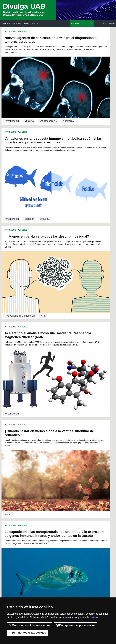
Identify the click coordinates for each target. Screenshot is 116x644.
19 (44, 441)
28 (80, 441)
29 (84, 441)
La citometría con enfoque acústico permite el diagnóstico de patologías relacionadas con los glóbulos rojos (85, 289)
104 (53, 458)
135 (43, 466)
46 (40, 447)
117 (63, 460)
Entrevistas (17, 23)
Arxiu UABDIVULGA (12, 495)
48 (48, 447)
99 (84, 455)
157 (43, 471)
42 (80, 444)
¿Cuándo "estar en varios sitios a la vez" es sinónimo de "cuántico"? (29, 195)
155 (33, 471)
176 (83, 474)
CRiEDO (77, 544)
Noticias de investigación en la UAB (12, 512)
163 (73, 471)
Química (8, 337)
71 (84, 449)
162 (68, 471)
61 (44, 449)
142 (78, 466)
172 (63, 474)
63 (52, 449)
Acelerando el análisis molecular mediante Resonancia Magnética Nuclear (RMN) (79, 123)
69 (76, 449)
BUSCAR (75, 23)
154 (83, 469)
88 (40, 455)
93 (60, 455)
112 (38, 460)
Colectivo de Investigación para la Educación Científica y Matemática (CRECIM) (80, 523)
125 (48, 463)
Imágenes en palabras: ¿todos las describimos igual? (28, 118)
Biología (45, 415)
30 (32, 444)
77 (52, 452)
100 (33, 458)
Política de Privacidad (73, 590)
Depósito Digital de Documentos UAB (57, 518)
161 (63, 471)
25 (68, 441)
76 (48, 452)
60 (40, 449)
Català (105, 23)
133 (33, 466)
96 (72, 455)
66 (64, 449)
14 (79, 439)
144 (33, 469)
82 (72, 452)
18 (40, 441)
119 (73, 460)
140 (68, 466)
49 (52, 447)
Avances (22, 31)
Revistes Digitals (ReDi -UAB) (34, 516)
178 (56, 477)
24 (64, 441)
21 (52, 441)
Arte (43, 174)
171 (58, 474)
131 (78, 463)
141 (73, 466)
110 (83, 458)
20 (48, 441)
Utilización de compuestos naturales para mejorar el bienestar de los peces (25, 358)
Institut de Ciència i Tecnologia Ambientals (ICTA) (101, 516)
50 (56, 447)
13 (75, 439)
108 (73, 458)
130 (73, 463)
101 (38, 458)
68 (72, 449)
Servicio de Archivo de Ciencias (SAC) (56, 497)
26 (72, 441)
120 (78, 460)
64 (56, 449)
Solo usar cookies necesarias (29, 625)
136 (48, 466)
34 (48, 444)
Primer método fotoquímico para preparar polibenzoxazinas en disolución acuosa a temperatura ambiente (26, 278)
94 (64, 455)
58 (32, 449)
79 (60, 452)
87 (36, 455)
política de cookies (88, 617)
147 (48, 469)
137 (53, 466)
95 (68, 455)
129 (68, 463)
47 (44, 447)
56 (79, 447)
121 (83, 460)
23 (60, 441)
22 (56, 441)
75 (44, 452)
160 (58, 471)
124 (43, 463)
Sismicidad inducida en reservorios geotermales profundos (80, 368)
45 (36, 447)
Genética (86, 100)
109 (78, 458)
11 (67, 439)
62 (48, 449)
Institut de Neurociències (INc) (102, 495)
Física (7, 253)
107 (68, 458)
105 (58, 458)
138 (58, 466)
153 (78, 469)
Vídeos (26, 23)
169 (48, 474)
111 (33, 460)
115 (53, 460)
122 (33, 463)
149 (58, 469)
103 (48, 458)
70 (80, 449)
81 (68, 452)
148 (53, 469)
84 (80, 452)
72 (32, 452)
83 (76, 452)
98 (80, 455)
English (112, 23)
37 (60, 444)
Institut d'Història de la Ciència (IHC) (80, 497)
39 (68, 444)
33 (44, 444)
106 (63, 458)
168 (43, 474)
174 (73, 474)
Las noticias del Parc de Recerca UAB (12, 529)
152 (73, 469)
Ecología (30, 415)
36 (56, 444)
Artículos (6, 23)
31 (36, 444)
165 (83, 471)
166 (33, 474)
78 (56, 452)
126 (53, 463)
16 (32, 441)
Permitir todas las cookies (27, 633)
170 (53, 474)
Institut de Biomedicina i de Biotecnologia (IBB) (102, 540)
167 (38, 474)
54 (72, 447)
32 (40, 444)
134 (38, 466)
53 (68, 447)
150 (63, 469)
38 (64, 444)
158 (48, 471)
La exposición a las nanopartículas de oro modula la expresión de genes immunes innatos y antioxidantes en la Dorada (85, 205)
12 (71, 439)
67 (68, 449)
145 (38, 469)
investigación (12, 99)
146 (43, 469)
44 (32, 447)
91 (52, 455)
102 (43, 458)
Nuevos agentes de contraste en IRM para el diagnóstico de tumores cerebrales (28, 42)
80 (64, 452)
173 (68, 474)
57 (83, 447)
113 (43, 460)
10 (63, 439)
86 (32, 455)
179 (61, 477)
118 (68, 460)
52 (64, 447)
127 (58, 463)
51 (60, 447)
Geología (66, 426)
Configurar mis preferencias (75, 625)
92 (56, 455)
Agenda (35, 23)
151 (68, 469)
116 (58, 460)
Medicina (29, 99)
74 (40, 452)
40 (72, 444)
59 (36, 449)
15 (83, 439)
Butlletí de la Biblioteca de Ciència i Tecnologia (35, 497)
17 (36, 441)
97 (76, 455)
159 (53, 471)
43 (84, 444)
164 (78, 471)
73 (36, 452)
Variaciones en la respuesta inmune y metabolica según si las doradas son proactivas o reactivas (85, 44)
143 (83, 466)
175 (78, 474)
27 (76, 441)
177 (51, 477)
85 (84, 452)
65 (60, 449)
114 (48, 460)
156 (38, 471)
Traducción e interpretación (20, 174)
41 (76, 444)
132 (83, 463)
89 (44, 455)
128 (63, 463)
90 (48, 455)
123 (38, 463)
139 (63, 466)
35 (52, 444)
